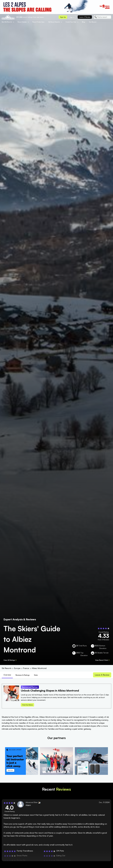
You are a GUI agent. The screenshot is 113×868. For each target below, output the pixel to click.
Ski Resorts (7, 668)
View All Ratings (10, 660)
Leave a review (85, 17)
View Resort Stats (102, 660)
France (26, 668)
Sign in (72, 17)
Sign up (63, 17)
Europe (17, 668)
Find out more (27, 705)
